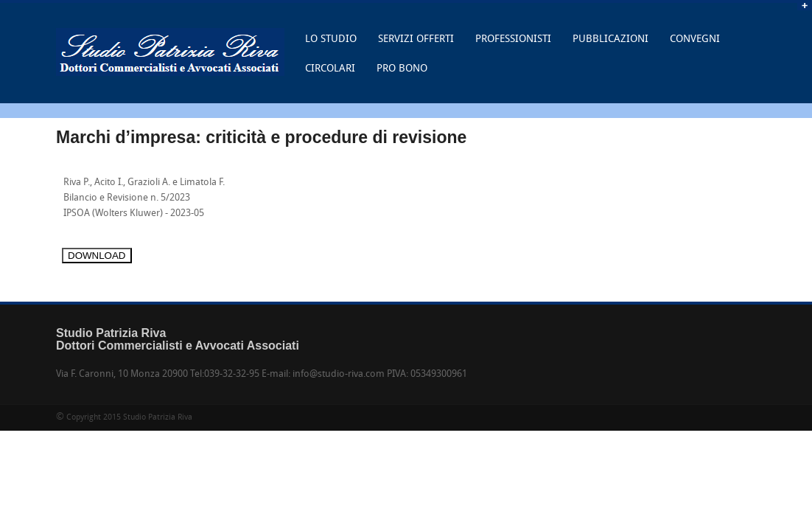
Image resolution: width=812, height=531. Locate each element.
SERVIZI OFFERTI (416, 39)
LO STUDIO (327, 44)
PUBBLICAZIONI (610, 39)
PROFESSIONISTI (513, 39)
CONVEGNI (695, 39)
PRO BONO (402, 69)
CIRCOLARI (330, 69)
